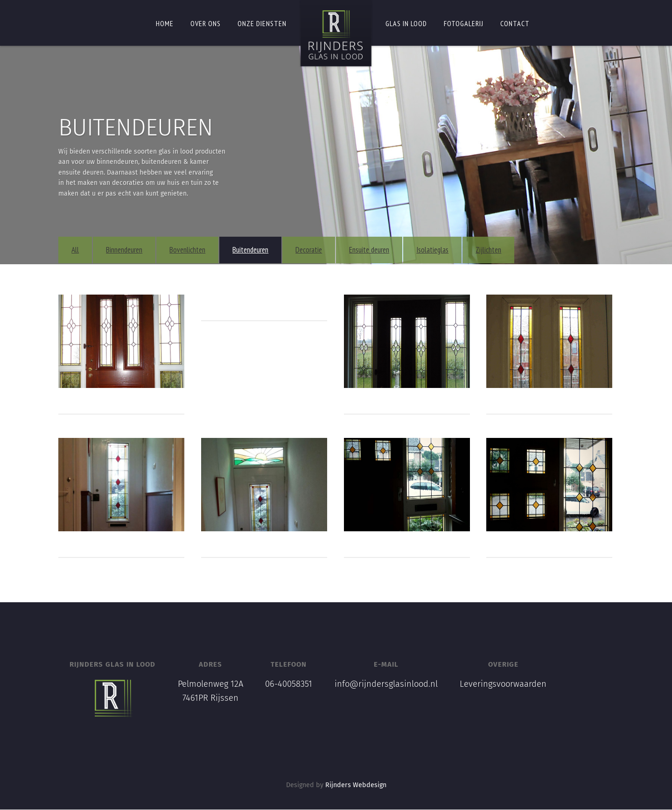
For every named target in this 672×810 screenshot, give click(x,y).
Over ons (206, 23)
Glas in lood (406, 23)
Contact (515, 23)
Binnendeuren (136, 250)
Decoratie (320, 250)
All (87, 250)
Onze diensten (262, 23)
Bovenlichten (199, 250)
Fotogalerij (464, 23)
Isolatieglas (444, 250)
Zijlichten (500, 250)
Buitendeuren (262, 250)
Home (165, 23)
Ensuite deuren (381, 250)
